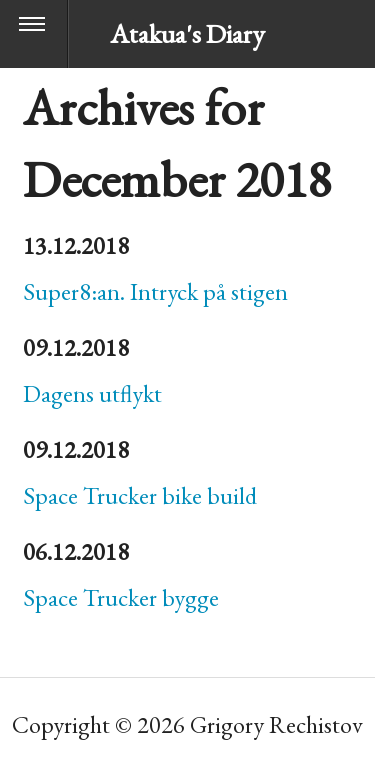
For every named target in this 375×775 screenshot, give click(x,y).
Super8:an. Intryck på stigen (155, 291)
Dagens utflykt (92, 393)
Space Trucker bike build (140, 495)
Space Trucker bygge (121, 597)
